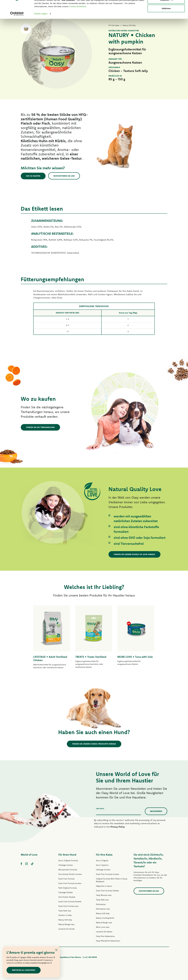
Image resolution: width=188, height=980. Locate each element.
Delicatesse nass (103, 909)
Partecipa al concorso (24, 970)
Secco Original (102, 860)
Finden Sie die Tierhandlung (40, 427)
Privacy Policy (118, 827)
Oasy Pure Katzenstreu (105, 936)
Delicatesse (101, 904)
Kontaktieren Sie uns (64, 176)
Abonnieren (156, 811)
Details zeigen (41, 29)
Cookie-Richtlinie (78, 22)
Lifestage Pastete (66, 892)
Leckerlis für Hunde (66, 929)
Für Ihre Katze (104, 855)
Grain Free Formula (66, 879)
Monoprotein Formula (68, 870)
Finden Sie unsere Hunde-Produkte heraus (94, 744)
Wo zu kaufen (33, 176)
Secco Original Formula (68, 860)
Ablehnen (166, 24)
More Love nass (103, 927)
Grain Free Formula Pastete (70, 902)
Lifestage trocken (66, 865)
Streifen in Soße (65, 915)
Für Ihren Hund (67, 855)
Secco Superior (102, 865)
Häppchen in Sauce (104, 886)
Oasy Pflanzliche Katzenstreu (108, 941)
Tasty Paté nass (65, 911)
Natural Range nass (66, 924)
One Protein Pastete (67, 897)
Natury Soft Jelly (65, 920)
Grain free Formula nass (68, 906)
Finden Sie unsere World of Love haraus (134, 554)
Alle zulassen (166, 7)
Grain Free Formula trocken (70, 883)
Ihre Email (100, 809)
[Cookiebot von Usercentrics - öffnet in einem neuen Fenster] (17, 29)
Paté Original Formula (68, 888)
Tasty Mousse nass (104, 895)
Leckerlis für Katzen (104, 932)
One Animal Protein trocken (70, 874)
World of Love (29, 855)
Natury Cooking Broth (105, 918)
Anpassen (166, 15)
